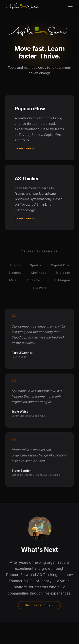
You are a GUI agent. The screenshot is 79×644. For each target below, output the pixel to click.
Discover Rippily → (39, 605)
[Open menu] (70, 6)
